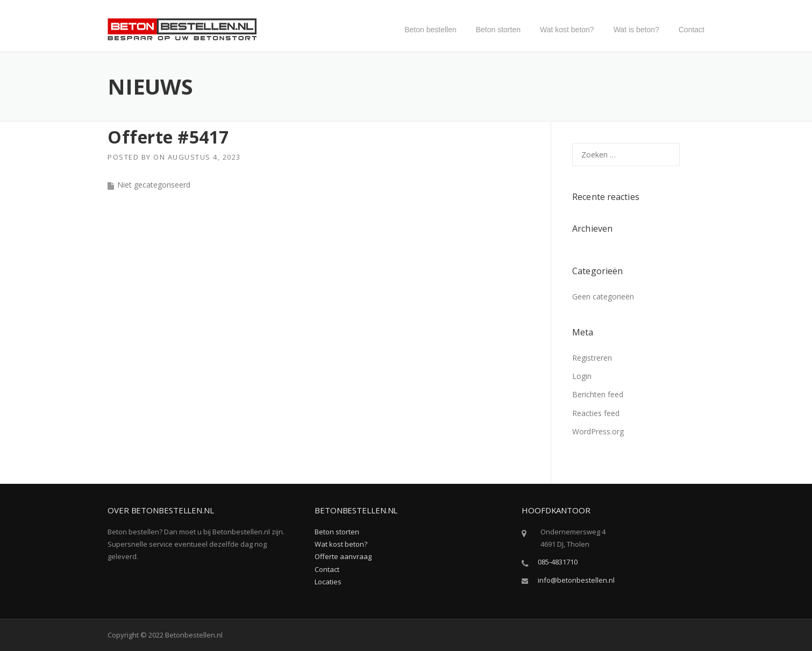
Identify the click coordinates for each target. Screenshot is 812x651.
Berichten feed (598, 394)
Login (582, 376)
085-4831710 (558, 562)
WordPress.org (598, 431)
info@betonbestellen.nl (576, 580)
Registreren (592, 358)
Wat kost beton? (567, 30)
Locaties (328, 582)
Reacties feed (596, 413)
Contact (692, 30)
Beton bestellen (430, 30)
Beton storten (498, 30)
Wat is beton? (636, 30)
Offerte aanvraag (343, 556)
